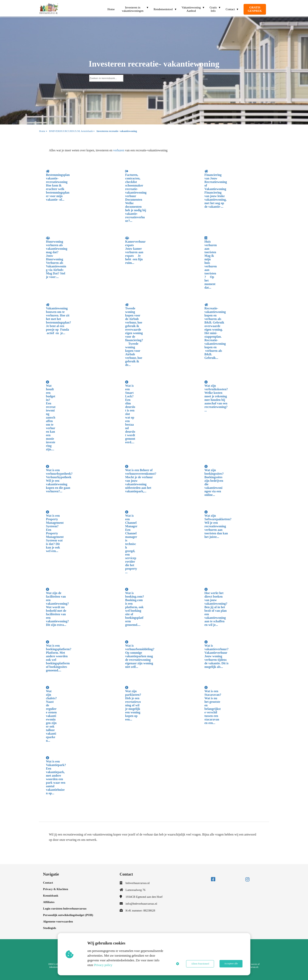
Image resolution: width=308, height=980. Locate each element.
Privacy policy (103, 965)
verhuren (119, 150)
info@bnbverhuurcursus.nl (141, 904)
